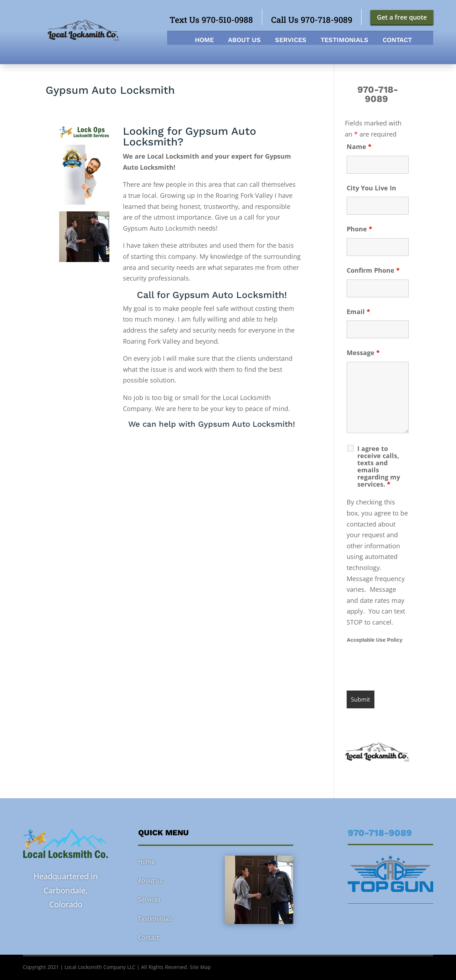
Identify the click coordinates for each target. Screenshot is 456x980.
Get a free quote (402, 17)
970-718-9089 (378, 94)
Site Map (200, 967)
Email (358, 312)
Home (204, 40)
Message (363, 353)
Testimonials (344, 40)
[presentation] (401, 668)
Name (359, 147)
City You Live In (371, 188)
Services (291, 40)
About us (244, 40)
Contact (397, 40)
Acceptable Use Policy (374, 640)
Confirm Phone (373, 270)
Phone (359, 229)
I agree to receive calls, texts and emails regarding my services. (379, 466)
